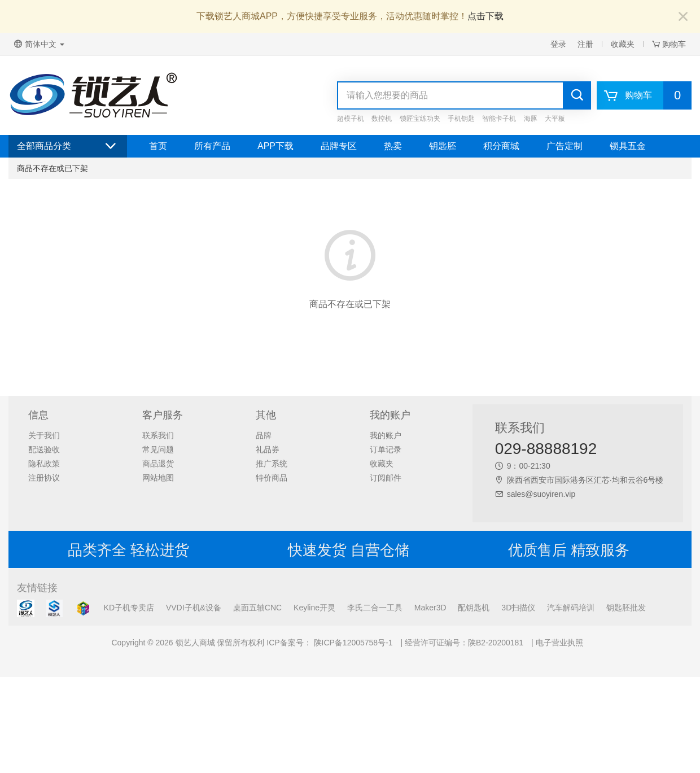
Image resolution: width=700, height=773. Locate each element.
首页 (158, 146)
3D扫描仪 (518, 608)
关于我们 (44, 435)
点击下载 (485, 16)
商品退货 (158, 464)
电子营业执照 (559, 643)
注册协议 (44, 478)
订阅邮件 (386, 478)
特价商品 (272, 478)
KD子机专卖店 (129, 608)
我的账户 (386, 435)
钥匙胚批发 (626, 608)
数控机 (382, 119)
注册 (585, 44)
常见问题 (158, 449)
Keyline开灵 (314, 608)
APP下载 (275, 146)
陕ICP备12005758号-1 (352, 643)
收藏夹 (623, 44)
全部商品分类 (68, 146)
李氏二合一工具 (375, 608)
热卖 (393, 146)
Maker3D (430, 608)
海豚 (531, 119)
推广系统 (272, 464)
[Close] (683, 17)
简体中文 (39, 44)
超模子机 (351, 119)
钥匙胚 (443, 146)
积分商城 (501, 146)
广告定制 (565, 146)
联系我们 (158, 435)
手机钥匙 (461, 119)
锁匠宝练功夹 (420, 119)
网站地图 (158, 478)
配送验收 (44, 449)
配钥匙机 (474, 608)
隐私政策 (44, 464)
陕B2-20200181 (496, 643)
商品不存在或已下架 (53, 168)
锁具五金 (628, 146)
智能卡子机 (499, 119)
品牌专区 (339, 146)
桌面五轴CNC (257, 608)
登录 (558, 44)
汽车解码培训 (571, 608)
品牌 (264, 435)
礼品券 (268, 449)
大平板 (555, 119)
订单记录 (386, 449)
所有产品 (212, 146)
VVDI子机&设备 (194, 608)
